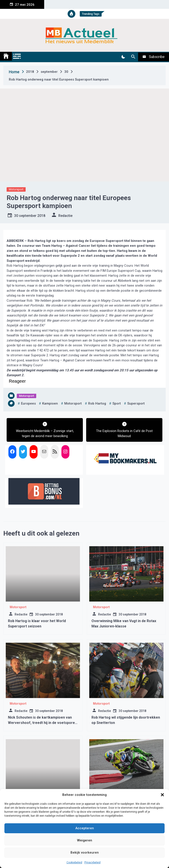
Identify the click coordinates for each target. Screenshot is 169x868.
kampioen (50, 403)
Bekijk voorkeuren (85, 853)
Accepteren (85, 828)
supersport (136, 403)
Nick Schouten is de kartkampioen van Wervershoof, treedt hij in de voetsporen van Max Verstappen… (42, 723)
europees (28, 403)
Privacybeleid (92, 862)
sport (117, 403)
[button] (162, 795)
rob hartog (97, 403)
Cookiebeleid (74, 862)
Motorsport (16, 189)
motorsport (73, 403)
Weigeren (85, 840)
